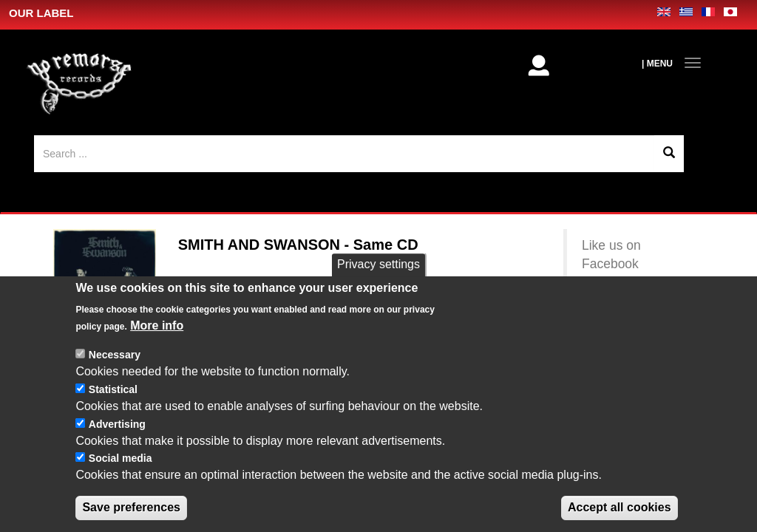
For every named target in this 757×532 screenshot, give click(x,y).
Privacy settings (378, 264)
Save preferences (131, 507)
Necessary (115, 355)
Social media (120, 458)
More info (157, 325)
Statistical (113, 389)
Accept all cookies (619, 507)
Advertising (117, 424)
